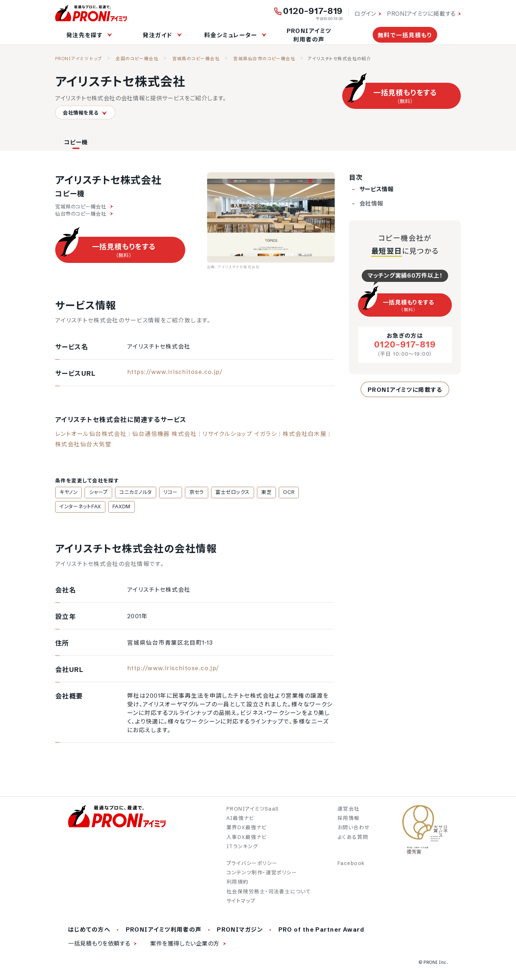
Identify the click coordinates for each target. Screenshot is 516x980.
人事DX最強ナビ (247, 838)
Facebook (351, 864)
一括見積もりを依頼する (99, 944)
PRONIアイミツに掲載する (421, 14)
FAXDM (67, 507)
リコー (163, 493)
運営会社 (349, 810)
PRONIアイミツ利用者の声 (309, 35)
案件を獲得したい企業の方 (185, 944)
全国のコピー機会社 (137, 59)
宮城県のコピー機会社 (196, 59)
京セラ (187, 493)
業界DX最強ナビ (247, 828)
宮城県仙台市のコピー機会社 (264, 59)
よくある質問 (353, 838)
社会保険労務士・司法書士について (269, 892)
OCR (272, 493)
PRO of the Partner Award (322, 930)
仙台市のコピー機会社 (84, 214)
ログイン (365, 14)
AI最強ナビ (240, 819)
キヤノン (67, 493)
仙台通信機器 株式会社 (164, 434)
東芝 (252, 493)
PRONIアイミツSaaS (253, 810)
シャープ (95, 493)
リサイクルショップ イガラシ (240, 434)
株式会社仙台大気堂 (83, 444)
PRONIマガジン (240, 930)
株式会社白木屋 (305, 434)
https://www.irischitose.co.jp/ (175, 372)
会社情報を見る (85, 113)
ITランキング (242, 847)
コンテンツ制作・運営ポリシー (262, 873)
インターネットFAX (308, 493)
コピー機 (76, 142)
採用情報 (349, 819)
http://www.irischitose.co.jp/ (173, 669)
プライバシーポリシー (252, 864)
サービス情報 (377, 189)
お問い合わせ (354, 828)
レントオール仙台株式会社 (91, 434)
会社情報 (371, 203)
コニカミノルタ (130, 493)
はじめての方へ (89, 930)
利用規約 (238, 883)
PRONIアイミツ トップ (79, 59)
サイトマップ (241, 902)
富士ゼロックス (220, 493)
